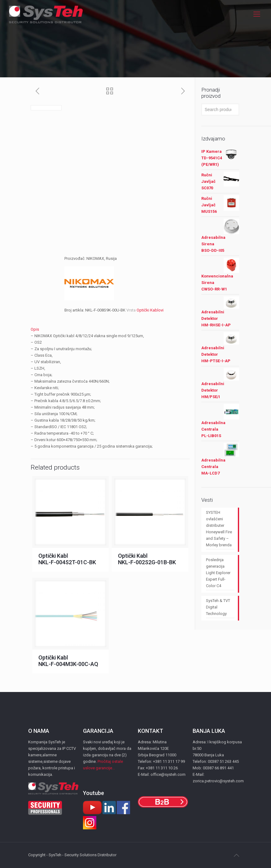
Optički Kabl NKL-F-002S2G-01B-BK (147, 559)
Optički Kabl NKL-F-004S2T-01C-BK (67, 559)
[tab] (110, 329)
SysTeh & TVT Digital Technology (218, 607)
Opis (35, 329)
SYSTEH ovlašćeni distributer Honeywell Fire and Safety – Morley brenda (219, 529)
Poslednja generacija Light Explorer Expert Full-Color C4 (218, 573)
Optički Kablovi (150, 310)
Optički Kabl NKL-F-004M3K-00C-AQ (68, 661)
